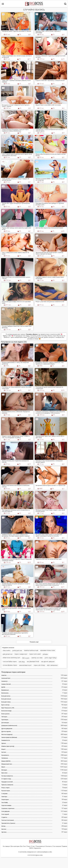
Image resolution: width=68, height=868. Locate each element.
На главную (6, 846)
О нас (33, 846)
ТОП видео (31, 337)
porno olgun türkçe (51, 658)
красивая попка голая (48, 650)
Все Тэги (23, 846)
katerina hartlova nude (31, 650)
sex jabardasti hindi (33, 662)
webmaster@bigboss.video (45, 852)
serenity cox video (37, 658)
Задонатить (38, 848)
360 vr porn (26, 658)
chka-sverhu (7, 651)
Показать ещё (34, 642)
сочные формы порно (10, 665)
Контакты (49, 846)
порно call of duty (39, 665)
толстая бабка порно (10, 662)
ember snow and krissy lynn (11, 658)
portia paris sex (17, 651)
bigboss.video (39, 855)
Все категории (15, 846)
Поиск (28, 846)
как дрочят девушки (48, 662)
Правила (64, 846)
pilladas (45, 654)
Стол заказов (57, 846)
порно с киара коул (21, 654)
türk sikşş (22, 662)
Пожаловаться (40, 846)
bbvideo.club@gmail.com (29, 852)
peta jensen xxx (8, 654)
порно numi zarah (35, 654)
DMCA (31, 848)
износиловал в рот (25, 665)
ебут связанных (52, 665)
